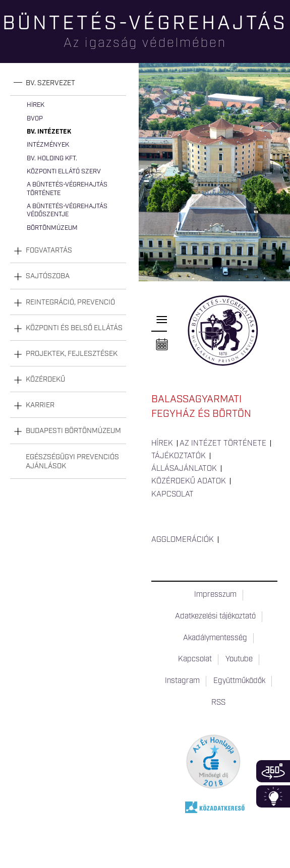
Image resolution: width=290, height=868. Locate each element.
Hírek (36, 105)
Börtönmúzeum (52, 228)
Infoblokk (273, 796)
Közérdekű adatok (189, 481)
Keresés (282, 43)
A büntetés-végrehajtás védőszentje (67, 210)
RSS (218, 703)
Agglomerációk (183, 540)
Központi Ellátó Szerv (64, 172)
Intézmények (48, 145)
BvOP (35, 119)
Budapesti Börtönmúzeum (73, 431)
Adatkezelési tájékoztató (215, 616)
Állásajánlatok (184, 469)
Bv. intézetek (49, 132)
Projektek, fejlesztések (72, 354)
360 (273, 771)
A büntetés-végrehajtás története (67, 189)
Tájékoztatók (179, 456)
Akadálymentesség (215, 638)
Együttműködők (239, 681)
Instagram (182, 681)
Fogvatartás (49, 251)
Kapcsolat (172, 494)
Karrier (40, 405)
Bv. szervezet (50, 83)
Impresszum (215, 595)
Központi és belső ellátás (74, 328)
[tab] (68, 83)
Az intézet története (223, 444)
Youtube (239, 659)
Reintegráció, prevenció (70, 302)
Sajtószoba (48, 276)
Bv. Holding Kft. (52, 159)
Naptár (162, 345)
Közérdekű (45, 380)
